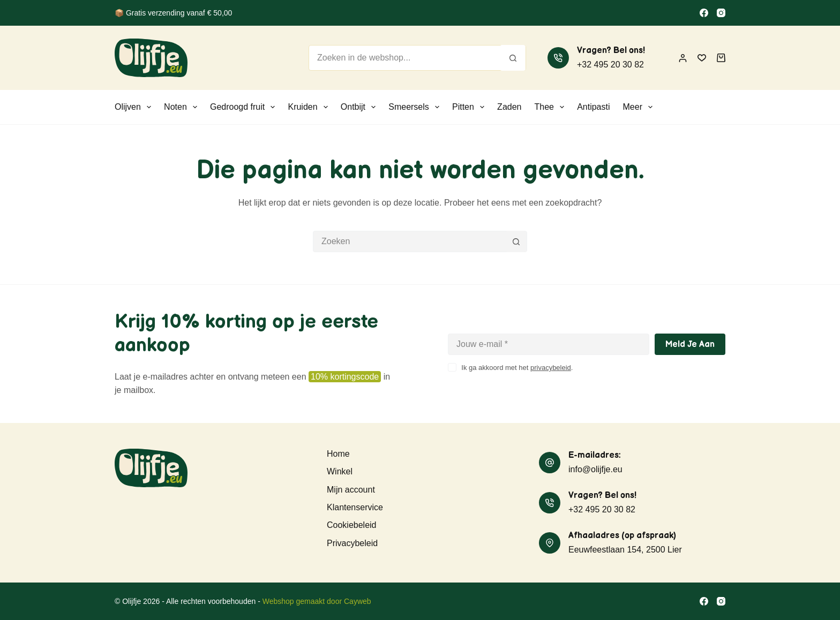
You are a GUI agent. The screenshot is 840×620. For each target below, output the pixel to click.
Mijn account (351, 490)
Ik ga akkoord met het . (517, 368)
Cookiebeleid (352, 525)
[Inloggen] (683, 58)
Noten (183, 107)
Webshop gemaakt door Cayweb (317, 601)
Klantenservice (355, 507)
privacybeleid (551, 368)
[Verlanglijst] (702, 58)
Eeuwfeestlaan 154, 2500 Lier (625, 550)
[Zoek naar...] (404, 58)
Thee (551, 107)
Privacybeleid (352, 543)
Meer (640, 107)
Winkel (340, 471)
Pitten (470, 107)
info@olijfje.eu (595, 469)
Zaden (509, 107)
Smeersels (416, 107)
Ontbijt (360, 107)
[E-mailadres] (549, 344)
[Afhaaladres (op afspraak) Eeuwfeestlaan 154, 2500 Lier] (550, 543)
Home (338, 454)
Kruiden (310, 107)
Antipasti (593, 107)
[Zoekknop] (513, 58)
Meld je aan (690, 345)
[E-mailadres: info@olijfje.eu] (550, 463)
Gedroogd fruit (245, 107)
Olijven (135, 107)
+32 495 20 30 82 (610, 65)
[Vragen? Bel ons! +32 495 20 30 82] (558, 58)
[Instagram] (721, 13)
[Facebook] (704, 13)
